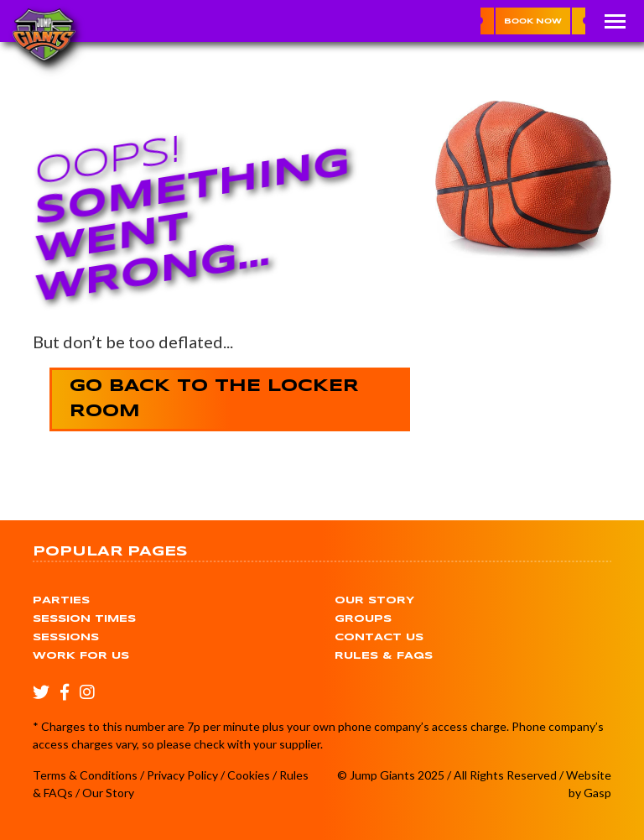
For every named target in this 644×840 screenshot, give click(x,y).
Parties (61, 600)
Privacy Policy (182, 775)
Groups (363, 619)
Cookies (249, 775)
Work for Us (81, 656)
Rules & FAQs (384, 656)
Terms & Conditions (85, 775)
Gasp (597, 793)
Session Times (84, 619)
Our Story (374, 600)
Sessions (66, 637)
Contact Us (379, 637)
